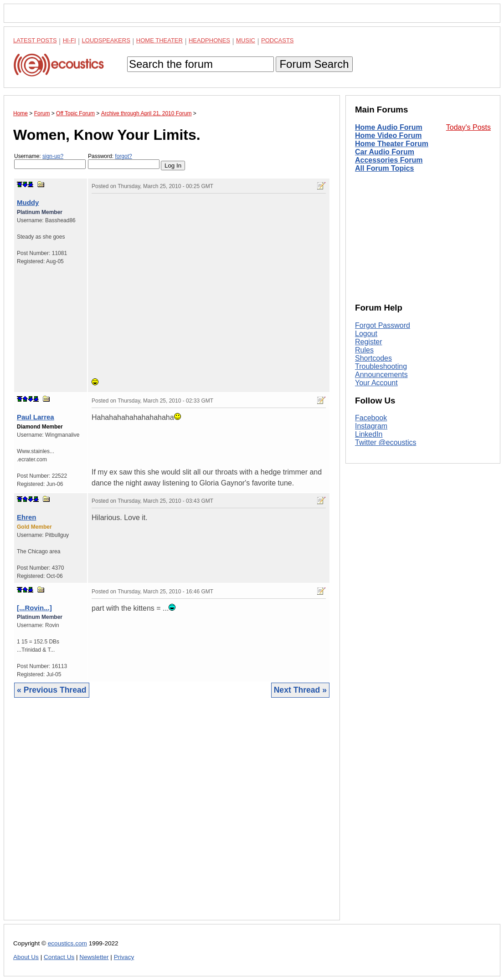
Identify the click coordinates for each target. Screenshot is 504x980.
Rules (364, 350)
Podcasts (278, 40)
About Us (26, 957)
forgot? (123, 156)
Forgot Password (383, 325)
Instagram (371, 426)
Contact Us (59, 957)
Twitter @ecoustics (386, 442)
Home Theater (159, 40)
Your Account (376, 383)
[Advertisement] (172, 816)
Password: (124, 161)
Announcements (381, 375)
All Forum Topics (384, 168)
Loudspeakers (106, 40)
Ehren (27, 517)
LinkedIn (369, 434)
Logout (366, 334)
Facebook (371, 418)
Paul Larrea (36, 417)
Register (369, 342)
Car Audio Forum (385, 152)
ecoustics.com (67, 943)
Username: (50, 161)
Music (246, 40)
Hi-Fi (69, 40)
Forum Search (314, 64)
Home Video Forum (388, 135)
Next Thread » (300, 690)
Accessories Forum (389, 160)
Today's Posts (468, 127)
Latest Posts (35, 40)
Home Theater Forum (392, 144)
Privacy (124, 957)
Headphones (209, 40)
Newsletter (94, 957)
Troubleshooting (381, 366)
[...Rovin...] (34, 608)
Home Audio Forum (389, 127)
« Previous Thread (52, 690)
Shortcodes (373, 358)
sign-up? (53, 156)
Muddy (28, 202)
